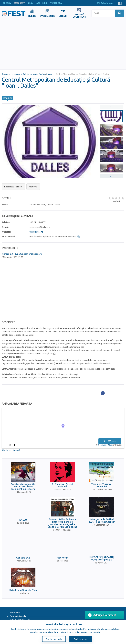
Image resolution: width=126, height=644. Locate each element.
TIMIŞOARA (56, 3)
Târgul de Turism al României (102, 485)
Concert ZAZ (23, 558)
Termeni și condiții (19, 616)
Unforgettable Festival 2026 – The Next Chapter (102, 521)
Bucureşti (6, 74)
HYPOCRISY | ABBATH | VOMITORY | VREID (102, 559)
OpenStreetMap (105, 445)
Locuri (17, 74)
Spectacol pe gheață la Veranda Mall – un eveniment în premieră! (23, 487)
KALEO (23, 520)
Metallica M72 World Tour (23, 590)
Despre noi (15, 613)
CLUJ (31, 3)
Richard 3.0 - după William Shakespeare (22, 254)
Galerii (49, 74)
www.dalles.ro (36, 232)
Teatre (42, 74)
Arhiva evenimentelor (20, 620)
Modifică (33, 187)
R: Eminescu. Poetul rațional (62, 485)
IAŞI (38, 3)
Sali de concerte (31, 74)
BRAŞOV (7, 3)
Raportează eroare (13, 187)
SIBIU (45, 3)
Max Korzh (62, 558)
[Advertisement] (63, 45)
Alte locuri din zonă (11, 450)
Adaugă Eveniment (102, 615)
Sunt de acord (81, 639)
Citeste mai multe (54, 639)
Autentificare (105, 3)
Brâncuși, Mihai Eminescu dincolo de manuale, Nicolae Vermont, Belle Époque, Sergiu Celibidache (62, 523)
